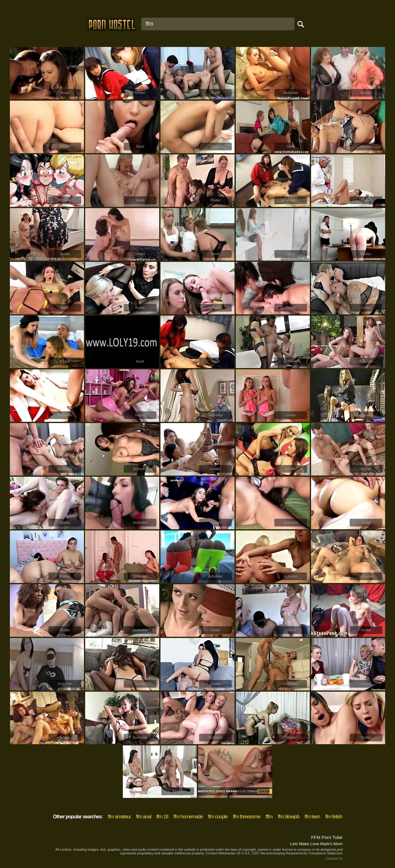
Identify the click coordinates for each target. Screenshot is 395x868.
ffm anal (144, 817)
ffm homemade (188, 817)
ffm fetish (334, 817)
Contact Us (334, 858)
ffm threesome (247, 817)
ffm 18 (162, 817)
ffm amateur (119, 817)
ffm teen (312, 817)
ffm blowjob (289, 817)
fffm (269, 817)
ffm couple (218, 817)
